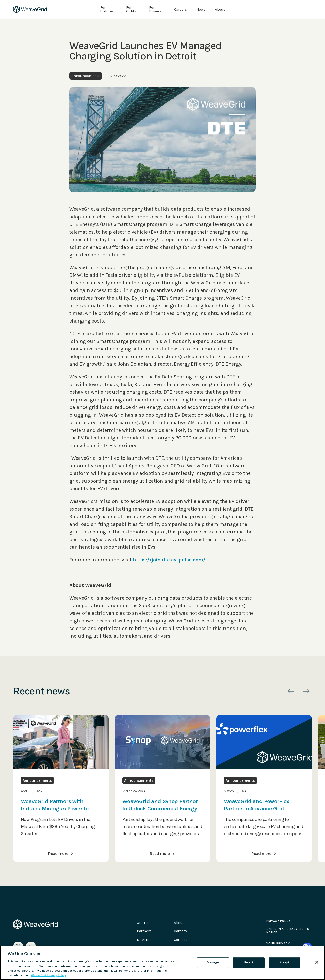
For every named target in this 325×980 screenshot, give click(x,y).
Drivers (143, 940)
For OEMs (131, 9)
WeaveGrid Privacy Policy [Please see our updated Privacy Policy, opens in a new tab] (49, 975)
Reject (249, 962)
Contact (180, 940)
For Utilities (107, 9)
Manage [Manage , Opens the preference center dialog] (213, 962)
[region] (162, 963)
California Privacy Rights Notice (288, 931)
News (201, 10)
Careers (181, 10)
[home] (30, 9)
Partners (144, 931)
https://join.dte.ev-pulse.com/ (169, 560)
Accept (285, 962)
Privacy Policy (279, 921)
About (220, 10)
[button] (291, 691)
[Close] (317, 962)
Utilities (144, 923)
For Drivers (155, 9)
